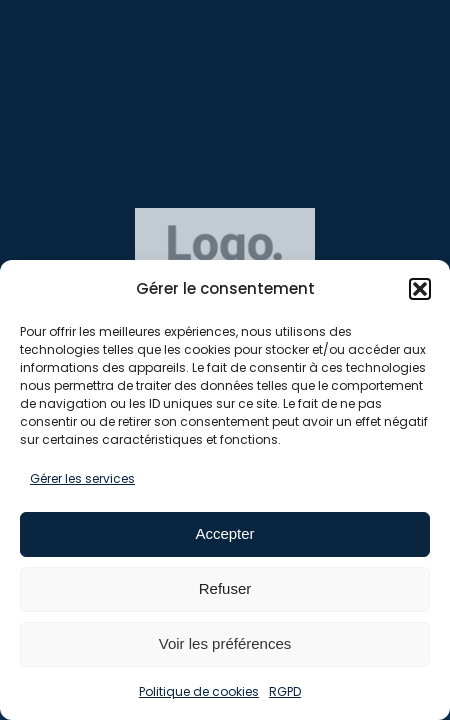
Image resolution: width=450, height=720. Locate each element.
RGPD (285, 691)
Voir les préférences (225, 643)
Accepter (224, 533)
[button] (420, 289)
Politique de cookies (199, 691)
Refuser (225, 588)
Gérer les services (82, 478)
